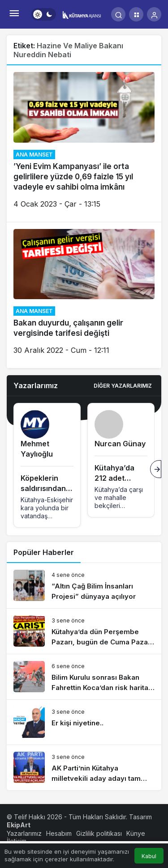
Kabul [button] (149, 856)
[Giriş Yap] (154, 14)
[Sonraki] (156, 469)
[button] (136, 14)
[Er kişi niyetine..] (84, 722)
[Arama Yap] (118, 14)
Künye (136, 833)
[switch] (44, 14)
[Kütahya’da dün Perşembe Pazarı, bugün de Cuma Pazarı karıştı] (84, 631)
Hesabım (59, 833)
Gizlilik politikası (99, 833)
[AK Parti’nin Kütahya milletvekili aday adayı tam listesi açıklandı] (84, 768)
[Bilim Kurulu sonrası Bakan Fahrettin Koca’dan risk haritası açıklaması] (84, 677)
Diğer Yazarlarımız (123, 386)
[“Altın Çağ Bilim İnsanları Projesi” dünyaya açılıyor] (84, 586)
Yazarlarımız (24, 833)
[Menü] (14, 14)
